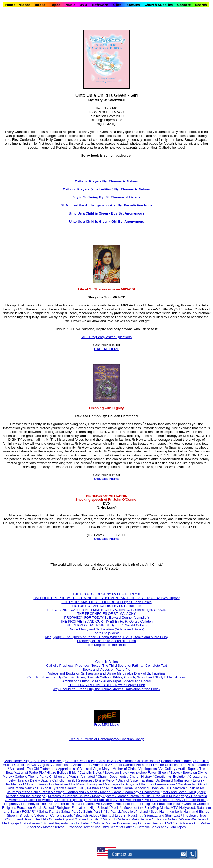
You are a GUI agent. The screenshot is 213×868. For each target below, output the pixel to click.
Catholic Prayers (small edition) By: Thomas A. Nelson (107, 189)
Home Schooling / (138, 788)
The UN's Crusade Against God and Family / (68, 819)
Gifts (202, 784)
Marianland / (77, 792)
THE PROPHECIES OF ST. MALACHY (107, 614)
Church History (140, 776)
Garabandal (186, 784)
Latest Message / (54, 792)
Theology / (191, 815)
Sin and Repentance (58, 823)
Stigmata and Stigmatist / (163, 815)
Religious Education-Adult (161, 804)
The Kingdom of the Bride (107, 645)
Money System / (105, 796)
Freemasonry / (166, 784)
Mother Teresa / (130, 796)
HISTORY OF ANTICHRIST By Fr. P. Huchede (107, 606)
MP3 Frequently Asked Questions (107, 337)
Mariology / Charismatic (142, 792)
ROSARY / (30, 812)
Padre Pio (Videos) (107, 633)
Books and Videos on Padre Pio (107, 669)
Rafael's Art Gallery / (99, 804)
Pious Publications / (103, 800)
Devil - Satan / (41, 780)
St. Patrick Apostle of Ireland (127, 812)
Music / (148, 796)
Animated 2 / (103, 765)
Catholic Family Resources (72, 780)
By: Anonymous (131, 221)
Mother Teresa (54, 827)
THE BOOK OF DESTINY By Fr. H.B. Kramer (107, 594)
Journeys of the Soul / (24, 792)
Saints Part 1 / (49, 812)
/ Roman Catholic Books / (141, 761)
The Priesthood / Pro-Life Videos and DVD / (150, 800)
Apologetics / (149, 769)
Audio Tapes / (189, 769)
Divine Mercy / (106, 780)
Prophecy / (12, 804)
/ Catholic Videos (109, 761)
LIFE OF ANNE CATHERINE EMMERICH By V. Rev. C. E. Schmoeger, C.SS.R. (107, 610)
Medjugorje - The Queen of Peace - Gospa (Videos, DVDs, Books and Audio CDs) (106, 637)
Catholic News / (26, 765)
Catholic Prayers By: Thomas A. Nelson (107, 181)
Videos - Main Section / (136, 819)
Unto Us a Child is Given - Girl (93, 221)
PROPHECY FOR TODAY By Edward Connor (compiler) (107, 617)
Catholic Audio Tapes (177, 761)
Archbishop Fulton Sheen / (150, 773)
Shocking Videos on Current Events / (48, 815)
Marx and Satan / (176, 792)
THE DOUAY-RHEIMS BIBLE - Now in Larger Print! (107, 685)
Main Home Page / (18, 761)
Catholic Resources (80, 761)
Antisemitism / (62, 765)
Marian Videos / (112, 792)
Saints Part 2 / (72, 812)
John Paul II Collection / (170, 788)
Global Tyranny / (54, 788)
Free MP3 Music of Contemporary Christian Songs (106, 739)
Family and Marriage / (104, 784)
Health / (73, 788)
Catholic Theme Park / (32, 776)
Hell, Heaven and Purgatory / (102, 788)
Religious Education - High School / (84, 808)
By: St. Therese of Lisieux (120, 197)
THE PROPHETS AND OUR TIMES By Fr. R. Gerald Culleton (107, 621)
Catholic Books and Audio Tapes (162, 827)
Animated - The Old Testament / (34, 769)
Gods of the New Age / (24, 788)
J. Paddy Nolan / (167, 819)
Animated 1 (82, 765)
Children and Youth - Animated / (73, 776)
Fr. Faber (83, 823)
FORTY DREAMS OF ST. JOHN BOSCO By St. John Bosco (106, 602)
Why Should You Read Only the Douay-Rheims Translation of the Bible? (107, 689)
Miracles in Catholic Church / (70, 796)
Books (175, 773)
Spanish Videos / (89, 815)
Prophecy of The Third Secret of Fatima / (52, 804)
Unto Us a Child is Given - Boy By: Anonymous (107, 213)
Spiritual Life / (113, 815)
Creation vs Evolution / (172, 776)
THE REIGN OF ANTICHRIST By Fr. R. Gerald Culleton (107, 625)
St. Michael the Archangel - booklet (89, 205)
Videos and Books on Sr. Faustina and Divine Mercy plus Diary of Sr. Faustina (107, 673)
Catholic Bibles (107, 662)
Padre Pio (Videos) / (42, 800)
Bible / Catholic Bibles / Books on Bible (98, 773)
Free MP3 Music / (166, 796)
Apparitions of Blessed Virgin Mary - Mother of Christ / (99, 769)
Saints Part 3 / (94, 812)
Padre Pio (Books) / (72, 800)
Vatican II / (110, 819)
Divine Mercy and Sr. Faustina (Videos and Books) (106, 629)
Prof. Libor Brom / (128, 804)
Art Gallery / (169, 769)
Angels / (45, 765)
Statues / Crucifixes (48, 761)
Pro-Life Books (195, 800)
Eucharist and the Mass (67, 784)
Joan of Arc (196, 788)
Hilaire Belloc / (57, 773)
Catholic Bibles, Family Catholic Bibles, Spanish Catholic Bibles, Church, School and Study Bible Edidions (107, 677)
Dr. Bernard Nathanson (173, 780)
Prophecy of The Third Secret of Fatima (107, 641)
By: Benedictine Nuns (135, 205)
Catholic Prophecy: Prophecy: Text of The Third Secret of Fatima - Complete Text (107, 666)
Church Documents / (113, 776)
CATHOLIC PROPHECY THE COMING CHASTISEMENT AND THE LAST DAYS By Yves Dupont (106, 598)
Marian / (93, 792)
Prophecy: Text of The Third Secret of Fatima (101, 827)
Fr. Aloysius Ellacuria (137, 784)
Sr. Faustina (132, 815)
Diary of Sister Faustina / (137, 780)
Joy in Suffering (85, 197)
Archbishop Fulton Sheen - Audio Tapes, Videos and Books (107, 681)
